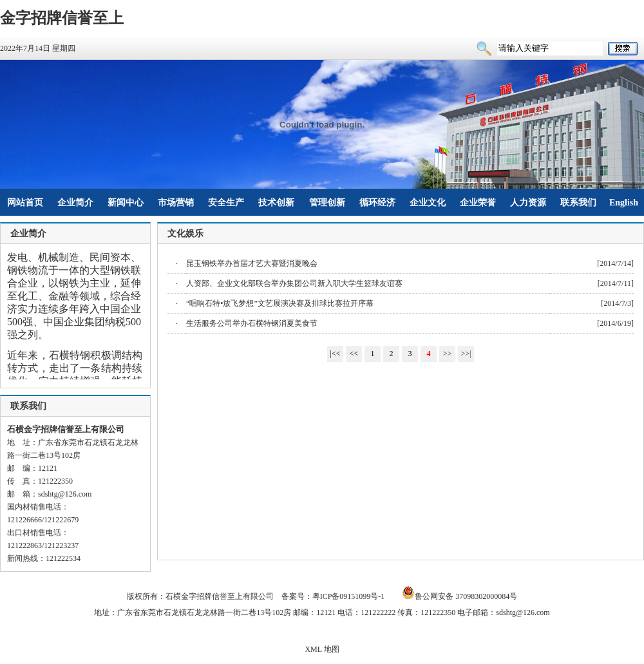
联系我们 (578, 203)
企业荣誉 (478, 203)
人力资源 (528, 203)
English (624, 203)
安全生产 (226, 203)
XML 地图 (322, 649)
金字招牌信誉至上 (62, 18)
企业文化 (428, 203)
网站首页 (25, 203)
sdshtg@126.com (523, 612)
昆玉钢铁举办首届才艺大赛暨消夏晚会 (252, 263)
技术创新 (276, 203)
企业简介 (75, 203)
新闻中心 (126, 203)
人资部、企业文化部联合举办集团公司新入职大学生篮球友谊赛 (294, 283)
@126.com (75, 494)
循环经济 (377, 203)
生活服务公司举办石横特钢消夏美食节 (252, 323)
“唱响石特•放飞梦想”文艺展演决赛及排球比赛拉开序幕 (280, 303)
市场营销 (176, 203)
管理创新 (327, 203)
